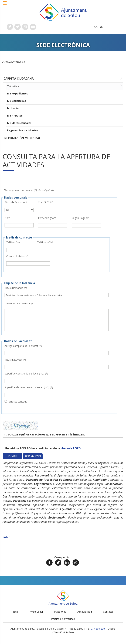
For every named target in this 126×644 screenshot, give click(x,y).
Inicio (16, 612)
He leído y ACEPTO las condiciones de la (43, 448)
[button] (5, 5)
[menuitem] (96, 27)
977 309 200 (98, 629)
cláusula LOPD (71, 448)
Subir (6, 537)
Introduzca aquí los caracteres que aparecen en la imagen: (44, 434)
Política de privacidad (63, 619)
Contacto (108, 612)
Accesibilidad (85, 612)
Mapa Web (60, 612)
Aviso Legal (36, 612)
